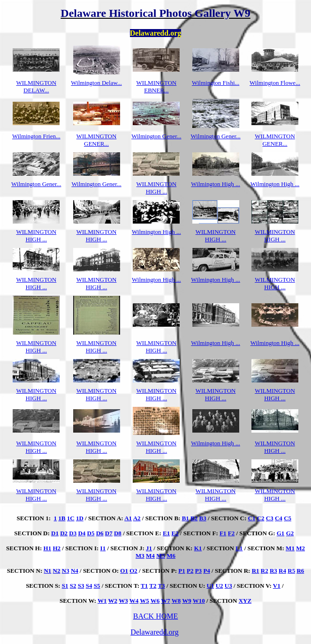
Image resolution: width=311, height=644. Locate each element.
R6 (300, 571)
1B (62, 518)
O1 (124, 571)
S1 (65, 586)
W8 (176, 601)
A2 (137, 518)
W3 (123, 601)
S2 (73, 586)
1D (80, 518)
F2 (231, 533)
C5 (288, 518)
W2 (113, 601)
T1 (144, 586)
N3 (66, 571)
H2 (57, 548)
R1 (256, 571)
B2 (194, 518)
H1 (48, 548)
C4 (279, 518)
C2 (261, 518)
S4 (89, 586)
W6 (155, 601)
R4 (282, 571)
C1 (252, 518)
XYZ (245, 601)
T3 (161, 586)
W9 (187, 601)
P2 (190, 571)
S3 (81, 586)
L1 (239, 548)
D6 (100, 533)
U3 (228, 586)
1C (71, 518)
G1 (281, 533)
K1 (198, 548)
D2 (64, 533)
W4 (134, 601)
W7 (166, 601)
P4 (206, 571)
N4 (75, 571)
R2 (265, 571)
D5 (91, 533)
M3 (140, 556)
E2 (175, 533)
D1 (55, 533)
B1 (186, 518)
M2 (300, 548)
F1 (223, 533)
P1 (182, 571)
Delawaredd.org (154, 632)
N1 (47, 571)
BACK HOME (156, 616)
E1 (166, 533)
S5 (97, 586)
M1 (290, 548)
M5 (161, 556)
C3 (270, 518)
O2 (133, 571)
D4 (82, 533)
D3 (73, 533)
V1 (277, 586)
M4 (150, 556)
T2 (153, 586)
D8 (118, 533)
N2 (57, 571)
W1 (102, 601)
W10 (199, 601)
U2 (220, 586)
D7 (109, 533)
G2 (290, 533)
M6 (171, 556)
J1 (149, 548)
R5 (291, 571)
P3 (198, 571)
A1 (128, 518)
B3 (203, 518)
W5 (144, 601)
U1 (210, 586)
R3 (273, 571)
